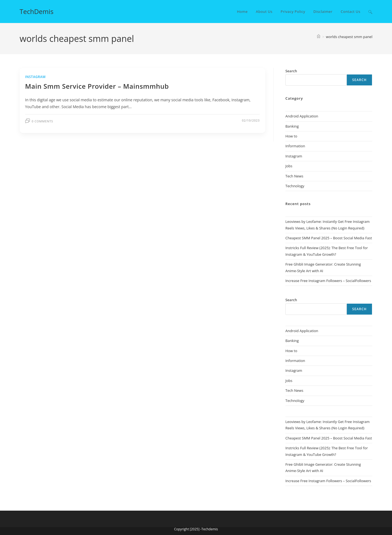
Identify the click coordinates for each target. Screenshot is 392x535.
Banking (292, 126)
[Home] (319, 37)
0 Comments (42, 121)
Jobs (289, 166)
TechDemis (37, 11)
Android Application (302, 116)
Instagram (35, 77)
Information (295, 146)
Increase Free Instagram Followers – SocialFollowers (328, 281)
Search (360, 80)
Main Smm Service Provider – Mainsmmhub (97, 86)
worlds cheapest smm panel (349, 37)
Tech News (294, 176)
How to (291, 136)
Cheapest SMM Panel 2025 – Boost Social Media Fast (329, 238)
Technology (295, 186)
